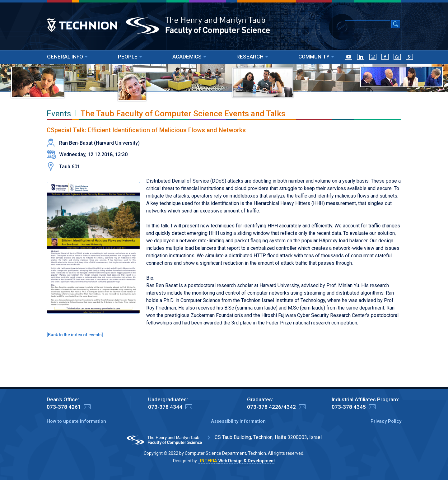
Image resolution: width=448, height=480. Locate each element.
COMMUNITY (316, 57)
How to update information (76, 421)
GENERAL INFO (67, 57)
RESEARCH (252, 57)
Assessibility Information (238, 421)
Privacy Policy (386, 421)
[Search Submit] (396, 25)
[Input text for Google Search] (367, 24)
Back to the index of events (75, 335)
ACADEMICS (189, 57)
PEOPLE (130, 57)
